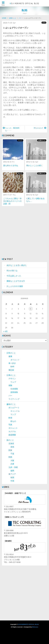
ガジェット (13, 428)
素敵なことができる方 (16, 281)
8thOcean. (35, 627)
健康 (10, 356)
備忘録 (11, 370)
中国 (12, 481)
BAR (12, 367)
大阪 (12, 460)
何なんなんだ (40, 128)
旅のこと (10, 440)
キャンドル (15, 411)
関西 (10, 457)
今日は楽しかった (14, 276)
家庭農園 (12, 435)
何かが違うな (12, 271)
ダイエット (15, 360)
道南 (12, 447)
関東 (10, 450)
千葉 (12, 454)
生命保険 (14, 389)
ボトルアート (14, 408)
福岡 (12, 471)
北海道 (11, 443)
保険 (10, 385)
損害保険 (14, 392)
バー (44, 23)
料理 (10, 418)
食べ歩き (12, 363)
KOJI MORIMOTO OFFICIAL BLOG (25, 4)
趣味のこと (11, 404)
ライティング (14, 399)
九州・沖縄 (13, 467)
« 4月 (5, 331)
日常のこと (11, 353)
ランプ (13, 414)
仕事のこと (42, 140)
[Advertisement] (24, 232)
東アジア (12, 474)
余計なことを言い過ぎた (17, 265)
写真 (10, 425)
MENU (3, 4)
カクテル (12, 431)
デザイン (12, 379)
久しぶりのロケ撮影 (15, 286)
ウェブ (20, 140)
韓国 (12, 477)
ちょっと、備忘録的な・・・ (11, 129)
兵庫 (12, 464)
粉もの (20, 173)
